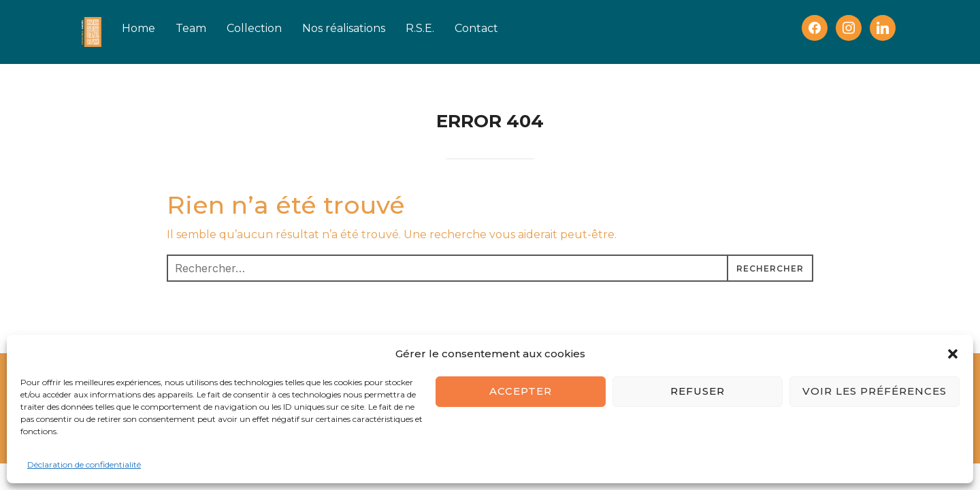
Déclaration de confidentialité (84, 464)
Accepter (521, 391)
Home (159, 28)
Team (211, 28)
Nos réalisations (364, 28)
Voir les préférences (875, 391)
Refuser (698, 391)
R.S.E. (440, 28)
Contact (497, 28)
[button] (953, 354)
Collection (275, 28)
